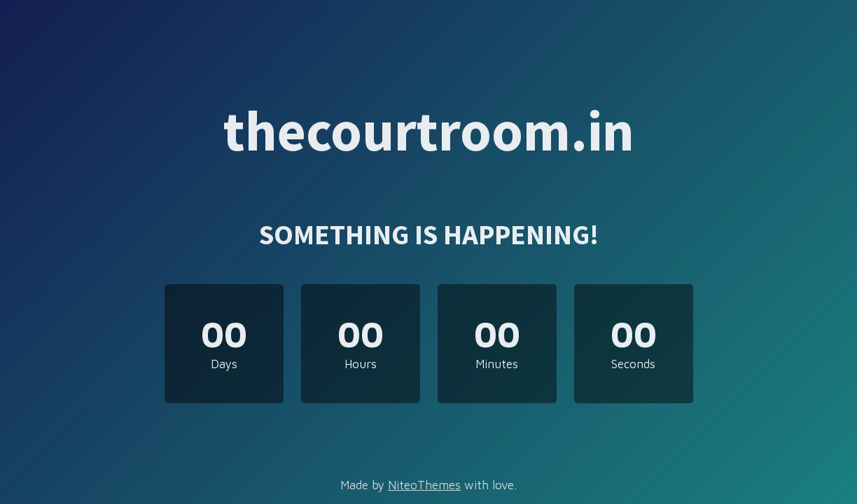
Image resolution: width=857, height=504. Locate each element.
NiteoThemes (424, 485)
